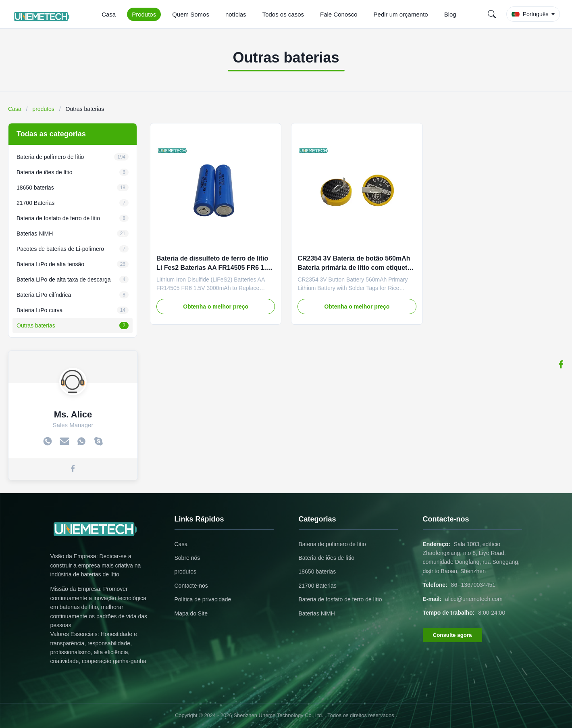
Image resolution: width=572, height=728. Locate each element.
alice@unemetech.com (474, 599)
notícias (236, 14)
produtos (43, 109)
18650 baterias (317, 572)
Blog (450, 14)
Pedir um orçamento (401, 14)
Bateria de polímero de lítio (332, 544)
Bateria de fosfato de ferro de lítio (340, 599)
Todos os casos (283, 14)
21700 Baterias (318, 586)
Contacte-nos (191, 586)
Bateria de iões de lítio (327, 558)
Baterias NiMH (317, 613)
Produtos (144, 14)
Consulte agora (452, 635)
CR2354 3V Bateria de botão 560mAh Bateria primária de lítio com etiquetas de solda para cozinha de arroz (356, 267)
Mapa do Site (191, 613)
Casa (109, 14)
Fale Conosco (339, 14)
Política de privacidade (203, 599)
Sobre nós (187, 558)
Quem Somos (191, 14)
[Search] (492, 14)
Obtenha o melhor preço (216, 307)
